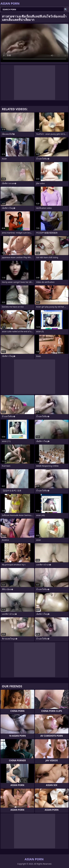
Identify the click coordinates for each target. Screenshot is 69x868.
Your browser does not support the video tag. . (34, 43)
